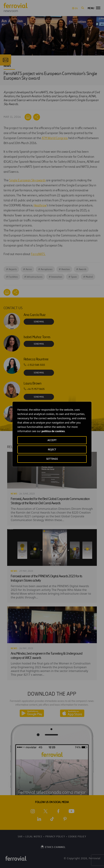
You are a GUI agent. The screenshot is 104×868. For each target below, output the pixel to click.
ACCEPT (52, 440)
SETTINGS (52, 459)
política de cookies (53, 431)
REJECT (52, 449)
